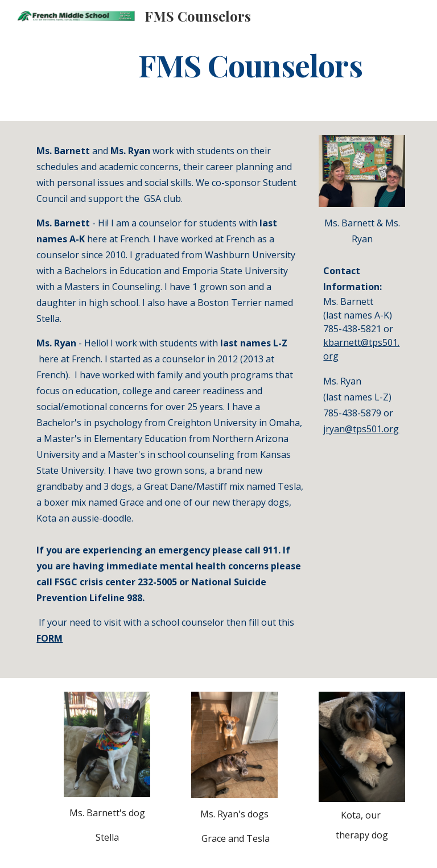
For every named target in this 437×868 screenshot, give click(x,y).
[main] (250, 65)
